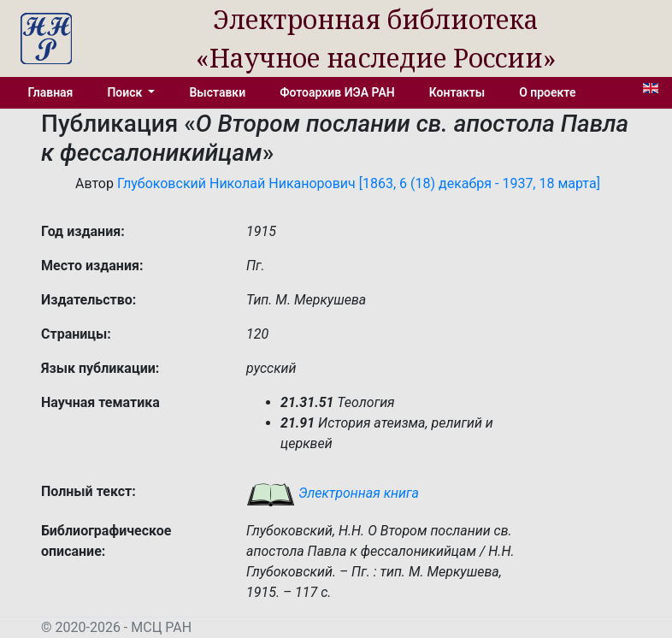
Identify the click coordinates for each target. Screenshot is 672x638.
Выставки (217, 92)
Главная (51, 92)
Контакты (457, 92)
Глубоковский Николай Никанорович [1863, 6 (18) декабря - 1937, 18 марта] (359, 183)
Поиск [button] (126, 92)
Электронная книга (333, 493)
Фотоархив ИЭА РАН (337, 92)
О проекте (547, 92)
